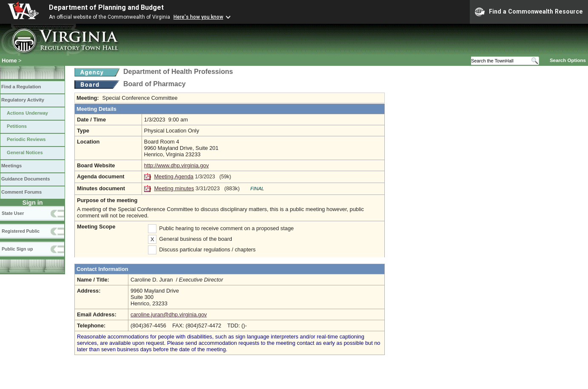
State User (13, 213)
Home (9, 61)
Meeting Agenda (174, 176)
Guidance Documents (26, 179)
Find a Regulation (21, 87)
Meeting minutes (174, 188)
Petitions (17, 126)
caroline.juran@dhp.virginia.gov (169, 314)
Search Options (568, 60)
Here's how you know (198, 17)
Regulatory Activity (23, 100)
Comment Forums (21, 192)
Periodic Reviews (26, 139)
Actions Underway (27, 113)
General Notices (25, 152)
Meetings (11, 166)
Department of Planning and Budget (106, 7)
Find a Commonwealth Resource (529, 12)
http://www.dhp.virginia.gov (176, 165)
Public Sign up (17, 249)
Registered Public (21, 231)
